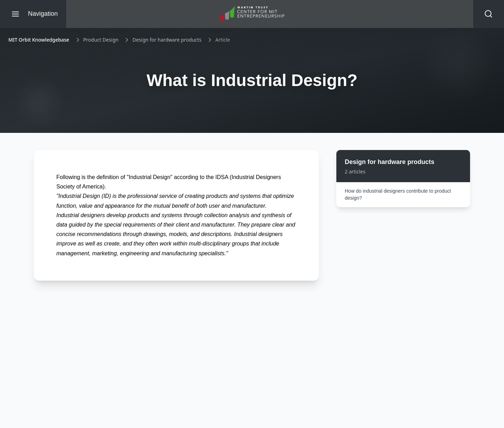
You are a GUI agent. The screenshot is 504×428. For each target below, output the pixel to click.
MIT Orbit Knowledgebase (39, 40)
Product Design (101, 40)
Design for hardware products (167, 40)
